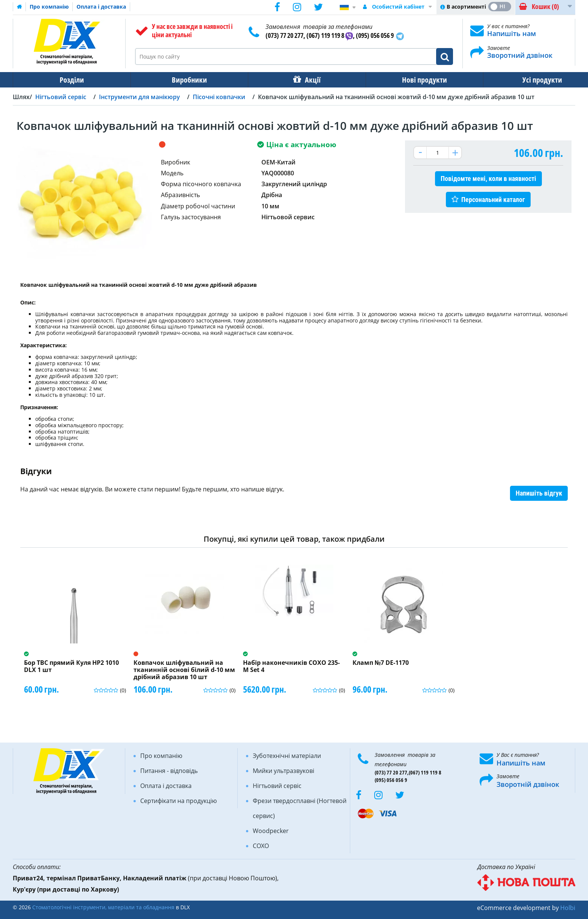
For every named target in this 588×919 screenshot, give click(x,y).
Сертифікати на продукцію (178, 801)
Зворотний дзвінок (520, 55)
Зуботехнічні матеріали (287, 756)
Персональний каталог (493, 200)
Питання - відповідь (169, 771)
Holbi (568, 908)
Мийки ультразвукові (283, 771)
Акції (300, 80)
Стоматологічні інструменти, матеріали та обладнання (103, 907)
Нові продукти (407, 80)
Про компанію (49, 7)
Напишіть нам (511, 33)
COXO (261, 846)
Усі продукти (519, 80)
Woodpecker (271, 831)
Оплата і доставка (101, 7)
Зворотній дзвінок (528, 784)
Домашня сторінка (19, 7)
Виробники (182, 80)
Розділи (69, 80)
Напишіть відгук (539, 493)
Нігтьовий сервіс (277, 786)
